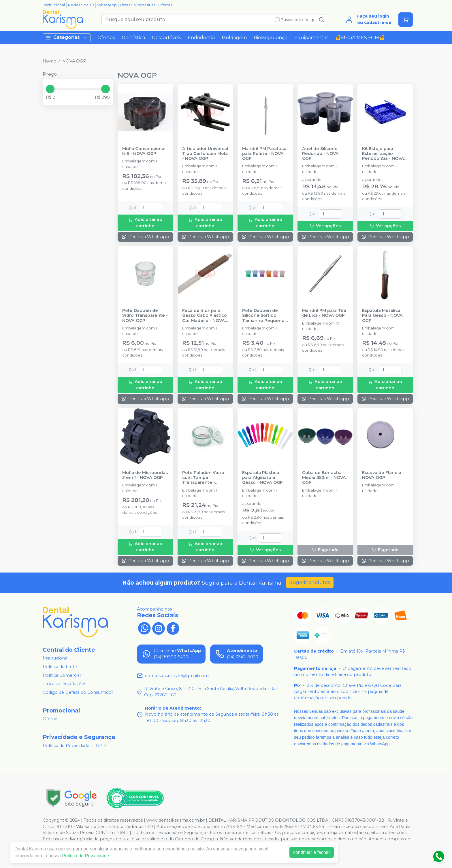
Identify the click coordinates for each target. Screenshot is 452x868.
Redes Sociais (81, 5)
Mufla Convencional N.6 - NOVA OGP (144, 151)
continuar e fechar (312, 852)
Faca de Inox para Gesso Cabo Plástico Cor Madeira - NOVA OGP (205, 316)
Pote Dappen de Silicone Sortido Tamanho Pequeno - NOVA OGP (265, 316)
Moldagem (234, 38)
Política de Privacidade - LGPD (74, 746)
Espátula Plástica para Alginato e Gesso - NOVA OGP (262, 478)
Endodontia (201, 38)
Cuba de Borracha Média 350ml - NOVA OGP (324, 478)
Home (49, 61)
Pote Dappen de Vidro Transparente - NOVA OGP (145, 316)
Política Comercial (62, 675)
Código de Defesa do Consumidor (78, 692)
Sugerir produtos (310, 582)
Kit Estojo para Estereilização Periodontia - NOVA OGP (383, 154)
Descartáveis (166, 38)
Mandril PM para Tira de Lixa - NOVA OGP (324, 313)
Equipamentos (311, 38)
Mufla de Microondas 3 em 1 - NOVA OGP (145, 475)
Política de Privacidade (85, 856)
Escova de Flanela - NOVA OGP (383, 475)
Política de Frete (60, 667)
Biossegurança (271, 38)
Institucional (54, 5)
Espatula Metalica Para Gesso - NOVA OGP (382, 316)
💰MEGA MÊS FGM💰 (360, 38)
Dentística (133, 38)
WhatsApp (107, 5)
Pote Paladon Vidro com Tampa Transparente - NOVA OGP (203, 478)
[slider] (50, 89)
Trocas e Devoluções (64, 684)
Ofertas (165, 5)
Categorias (67, 38)
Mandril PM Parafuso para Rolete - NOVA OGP (264, 154)
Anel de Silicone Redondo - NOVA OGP (320, 154)
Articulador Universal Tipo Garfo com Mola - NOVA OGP (205, 154)
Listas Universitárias (138, 5)
